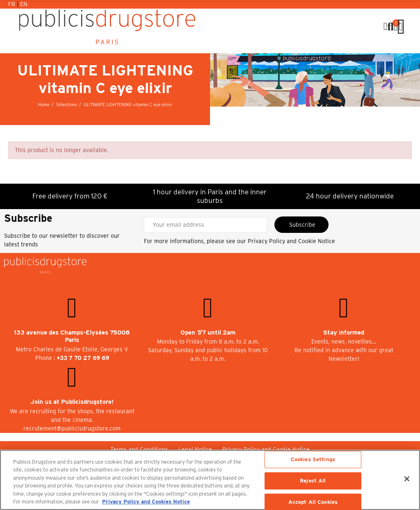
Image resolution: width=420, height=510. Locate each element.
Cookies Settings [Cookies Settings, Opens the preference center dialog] (313, 460)
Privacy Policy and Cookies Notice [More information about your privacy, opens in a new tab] (146, 502)
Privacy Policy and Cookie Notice (291, 241)
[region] (210, 480)
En (24, 4)
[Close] (407, 479)
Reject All (313, 481)
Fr (13, 4)
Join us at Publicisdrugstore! (72, 402)
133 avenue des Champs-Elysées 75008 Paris (72, 336)
